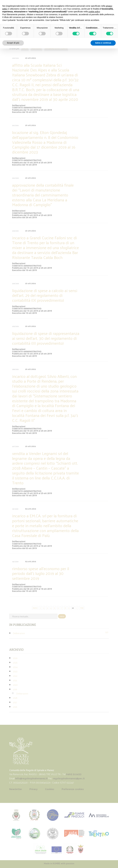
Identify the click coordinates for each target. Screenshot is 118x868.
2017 (15, 702)
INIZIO (35, 608)
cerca (62, 616)
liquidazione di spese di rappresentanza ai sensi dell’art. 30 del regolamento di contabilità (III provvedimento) (46, 338)
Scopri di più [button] (13, 43)
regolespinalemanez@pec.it (69, 778)
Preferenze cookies (73, 789)
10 (73, 608)
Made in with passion (59, 863)
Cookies (50, 789)
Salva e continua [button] (103, 43)
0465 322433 (74, 774)
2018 (15, 698)
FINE (82, 608)
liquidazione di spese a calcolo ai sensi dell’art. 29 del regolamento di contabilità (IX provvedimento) (45, 295)
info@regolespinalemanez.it (31, 778)
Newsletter (16, 789)
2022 (15, 676)
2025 (15, 663)
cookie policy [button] (94, 12)
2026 (15, 658)
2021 (15, 680)
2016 (15, 707)
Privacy (34, 789)
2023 (15, 671)
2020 (15, 685)
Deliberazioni (19, 633)
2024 (15, 667)
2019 (15, 689)
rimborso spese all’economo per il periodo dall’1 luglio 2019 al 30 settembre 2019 (41, 573)
